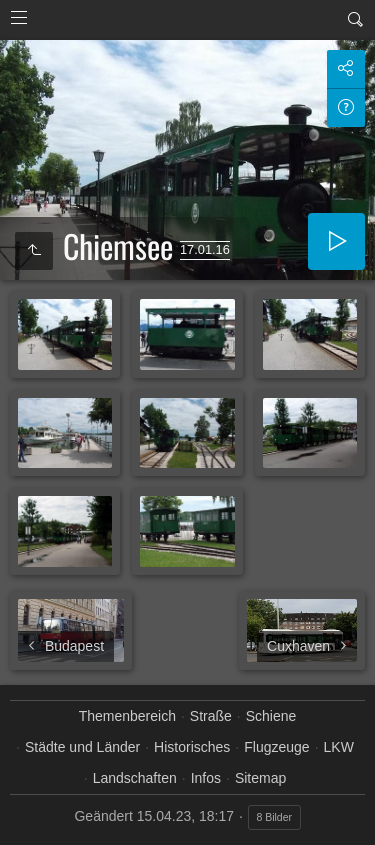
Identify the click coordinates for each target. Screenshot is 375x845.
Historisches (192, 747)
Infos (206, 778)
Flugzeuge (276, 747)
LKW (339, 747)
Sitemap (260, 778)
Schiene (271, 716)
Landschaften (135, 778)
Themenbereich (127, 716)
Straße (211, 716)
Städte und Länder (82, 747)
